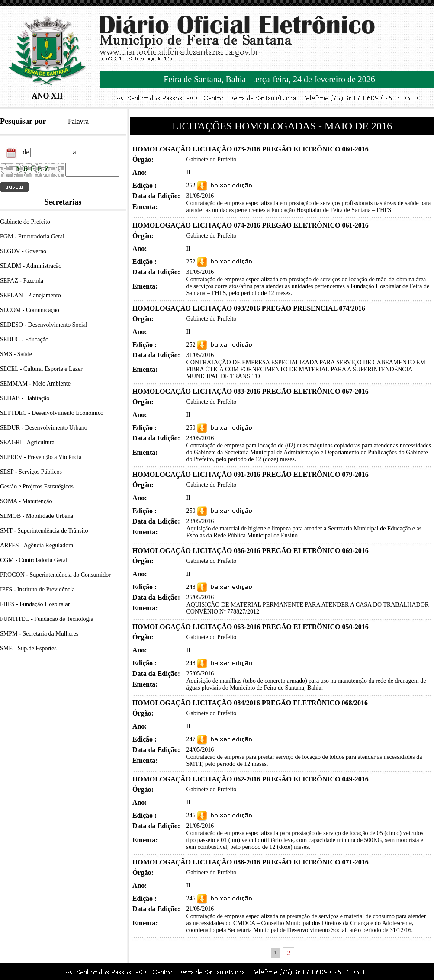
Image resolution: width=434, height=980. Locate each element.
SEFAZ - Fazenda (22, 281)
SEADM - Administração (31, 266)
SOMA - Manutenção (26, 501)
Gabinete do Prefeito (25, 222)
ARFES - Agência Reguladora (37, 545)
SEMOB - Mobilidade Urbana (37, 516)
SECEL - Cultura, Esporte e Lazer (41, 369)
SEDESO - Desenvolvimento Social (44, 325)
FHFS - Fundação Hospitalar (35, 604)
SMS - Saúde (16, 354)
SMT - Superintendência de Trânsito (44, 531)
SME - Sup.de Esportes (28, 648)
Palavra (78, 121)
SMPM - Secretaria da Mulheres (39, 634)
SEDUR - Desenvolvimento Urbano (44, 428)
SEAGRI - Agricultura (27, 442)
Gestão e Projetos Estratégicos (37, 487)
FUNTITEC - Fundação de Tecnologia (47, 619)
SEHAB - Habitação (25, 398)
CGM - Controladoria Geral (34, 560)
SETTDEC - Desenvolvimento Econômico (52, 413)
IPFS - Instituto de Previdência (37, 590)
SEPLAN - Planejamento (31, 295)
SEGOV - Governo (23, 251)
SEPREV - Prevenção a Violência (41, 457)
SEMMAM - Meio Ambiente (35, 384)
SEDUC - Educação (24, 339)
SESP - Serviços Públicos (31, 472)
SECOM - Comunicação (30, 310)
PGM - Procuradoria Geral (32, 236)
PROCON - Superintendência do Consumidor (55, 575)
